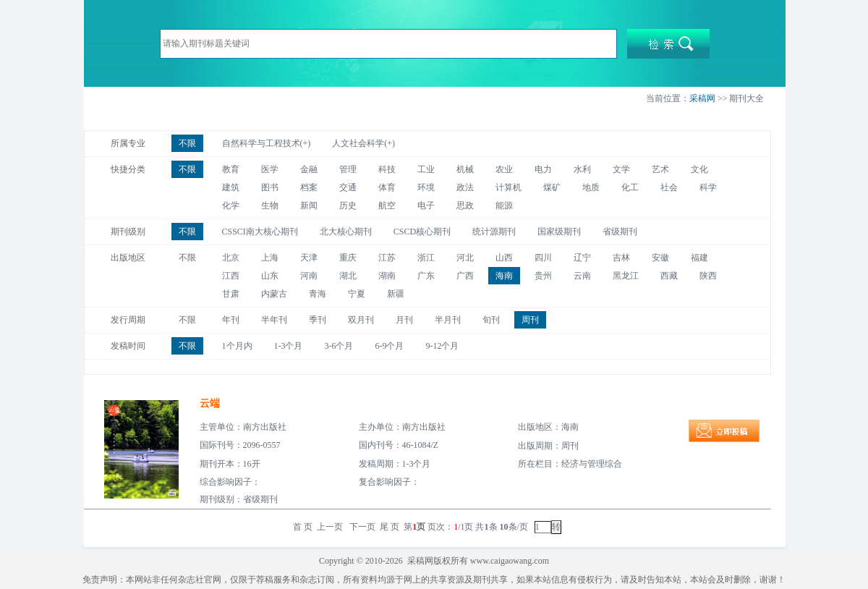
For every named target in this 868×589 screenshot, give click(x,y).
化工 (630, 187)
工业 (426, 169)
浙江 (426, 258)
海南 (504, 276)
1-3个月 (289, 346)
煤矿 (552, 187)
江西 (231, 276)
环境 (426, 187)
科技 (387, 169)
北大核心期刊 (346, 232)
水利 (582, 169)
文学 (621, 169)
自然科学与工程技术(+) (267, 143)
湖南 (387, 276)
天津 (309, 258)
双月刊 (361, 320)
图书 (270, 187)
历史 (348, 205)
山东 (270, 276)
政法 (465, 187)
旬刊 (491, 320)
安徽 (660, 258)
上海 (270, 258)
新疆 (396, 294)
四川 (543, 258)
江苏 (387, 258)
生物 (270, 205)
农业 (504, 169)
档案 (309, 187)
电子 (426, 205)
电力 (543, 169)
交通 (348, 187)
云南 (582, 276)
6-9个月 (390, 346)
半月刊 (448, 320)
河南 (309, 276)
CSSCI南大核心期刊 (260, 232)
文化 (699, 169)
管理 (348, 169)
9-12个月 (443, 346)
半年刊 (274, 320)
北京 (231, 258)
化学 (231, 205)
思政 (465, 205)
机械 (465, 169)
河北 (465, 258)
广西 (465, 276)
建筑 (231, 187)
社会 (669, 187)
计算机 (509, 187)
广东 (426, 276)
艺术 (660, 169)
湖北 (348, 276)
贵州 (543, 276)
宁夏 (357, 294)
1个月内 (237, 346)
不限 (187, 143)
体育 (387, 187)
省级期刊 (620, 232)
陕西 (708, 276)
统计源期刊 (494, 232)
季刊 (318, 320)
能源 (504, 205)
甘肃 (231, 294)
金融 (309, 169)
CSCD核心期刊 (422, 232)
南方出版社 (265, 427)
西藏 (669, 276)
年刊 (231, 320)
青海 (318, 294)
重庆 (348, 258)
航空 (387, 205)
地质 (591, 187)
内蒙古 (274, 294)
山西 (504, 258)
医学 (270, 169)
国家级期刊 (559, 232)
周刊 (530, 320)
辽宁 (582, 258)
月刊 (404, 320)
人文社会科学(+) (363, 143)
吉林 (621, 258)
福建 (699, 258)
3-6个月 (339, 346)
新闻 (309, 205)
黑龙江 (626, 276)
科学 (708, 187)
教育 (231, 169)
